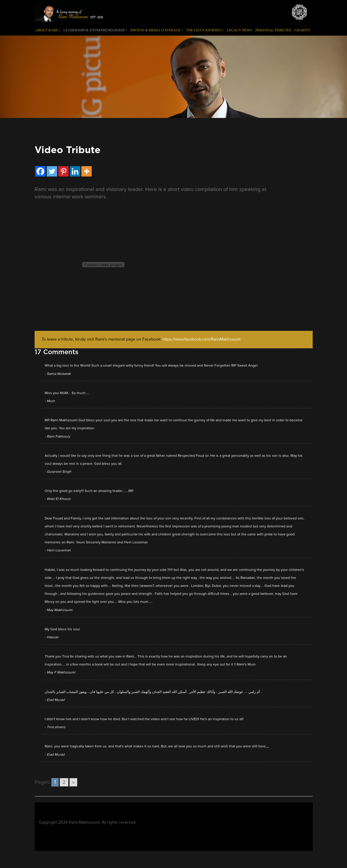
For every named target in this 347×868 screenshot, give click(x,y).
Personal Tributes (273, 30)
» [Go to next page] (73, 782)
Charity (302, 30)
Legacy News (239, 30)
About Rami (48, 30)
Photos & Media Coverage (157, 30)
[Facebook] (40, 171)
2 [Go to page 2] (64, 782)
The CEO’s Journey (205, 30)
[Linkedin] (75, 171)
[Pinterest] (63, 171)
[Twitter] (52, 171)
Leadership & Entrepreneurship (95, 30)
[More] (87, 171)
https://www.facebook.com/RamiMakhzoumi (201, 339)
